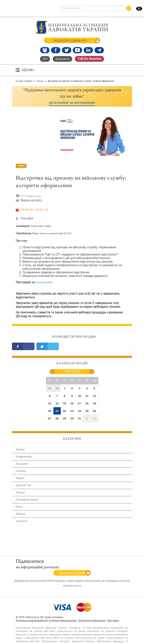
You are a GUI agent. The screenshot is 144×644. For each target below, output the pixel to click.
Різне (19, 507)
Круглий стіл (24, 485)
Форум (20, 478)
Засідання (22, 464)
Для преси (113, 621)
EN (45, 59)
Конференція (24, 457)
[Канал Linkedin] (88, 50)
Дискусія (21, 521)
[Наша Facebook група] (45, 50)
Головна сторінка (24, 81)
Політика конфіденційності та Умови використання (46, 621)
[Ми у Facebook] (56, 50)
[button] (72, 96)
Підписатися (72, 573)
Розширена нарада (27, 500)
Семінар (21, 471)
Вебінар (21, 514)
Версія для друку (31, 200)
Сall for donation (89, 59)
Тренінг (20, 450)
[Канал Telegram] (99, 50)
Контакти (62, 59)
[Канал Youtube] (77, 50)
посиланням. (44, 282)
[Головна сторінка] (72, 27)
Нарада (20, 493)
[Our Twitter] (67, 50)
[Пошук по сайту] (92, 8)
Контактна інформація (92, 621)
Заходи (40, 81)
